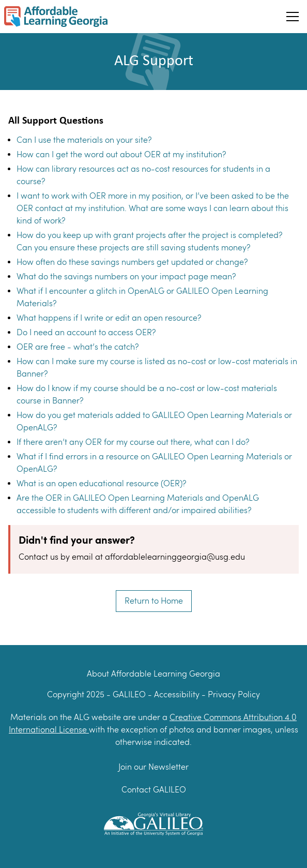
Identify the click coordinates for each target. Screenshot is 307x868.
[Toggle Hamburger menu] (293, 17)
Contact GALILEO (154, 790)
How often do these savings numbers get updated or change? (132, 262)
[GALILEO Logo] (153, 823)
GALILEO (130, 694)
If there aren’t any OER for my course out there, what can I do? (133, 442)
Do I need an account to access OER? (86, 332)
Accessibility (178, 694)
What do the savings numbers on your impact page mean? (126, 276)
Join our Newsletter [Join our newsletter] (153, 767)
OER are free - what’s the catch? (78, 347)
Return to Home (154, 601)
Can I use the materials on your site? (84, 140)
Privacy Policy (234, 694)
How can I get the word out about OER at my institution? (121, 154)
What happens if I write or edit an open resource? (109, 318)
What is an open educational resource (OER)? (101, 483)
